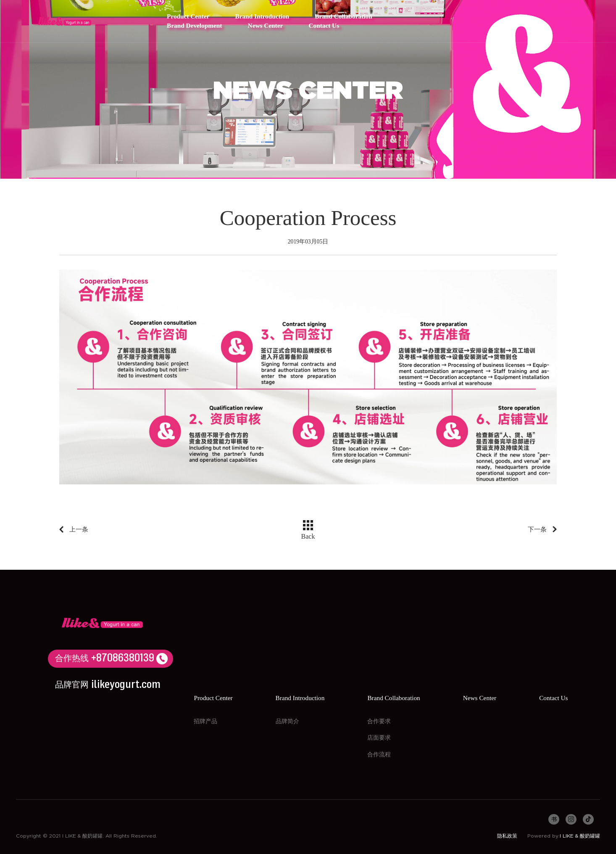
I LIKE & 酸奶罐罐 (580, 836)
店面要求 (379, 738)
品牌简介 (287, 722)
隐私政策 (507, 836)
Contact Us (324, 26)
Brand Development (194, 26)
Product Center (188, 17)
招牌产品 (205, 722)
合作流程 (379, 755)
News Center (266, 26)
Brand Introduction (262, 17)
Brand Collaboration (343, 17)
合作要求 (379, 722)
